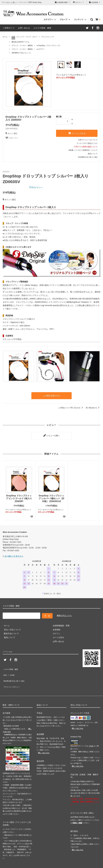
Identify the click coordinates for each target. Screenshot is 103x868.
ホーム (5, 37)
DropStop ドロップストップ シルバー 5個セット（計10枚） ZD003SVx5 (51, 496)
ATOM (11, 670)
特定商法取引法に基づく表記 (15, 673)
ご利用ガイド (9, 28)
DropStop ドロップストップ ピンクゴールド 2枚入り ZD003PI (19, 496)
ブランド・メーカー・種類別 (22, 46)
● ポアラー (41, 49)
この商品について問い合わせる (71, 407)
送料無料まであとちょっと (21, 53)
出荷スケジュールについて (88, 140)
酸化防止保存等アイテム (21, 42)
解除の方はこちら (64, 613)
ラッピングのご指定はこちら (87, 143)
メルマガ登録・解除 (42, 28)
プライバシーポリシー (12, 677)
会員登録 (95, 2)
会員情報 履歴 (62, 2)
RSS (5, 670)
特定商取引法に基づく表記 (88, 157)
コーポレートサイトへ (14, 554)
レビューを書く (51, 434)
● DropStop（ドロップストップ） (49, 46)
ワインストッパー (48, 37)
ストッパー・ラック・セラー (24, 38)
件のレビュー (36, 187)
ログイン (79, 2)
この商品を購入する (51, 395)
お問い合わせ (24, 28)
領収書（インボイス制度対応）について (83, 150)
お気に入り (12, 138)
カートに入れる (77, 133)
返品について (93, 154)
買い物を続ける (93, 407)
